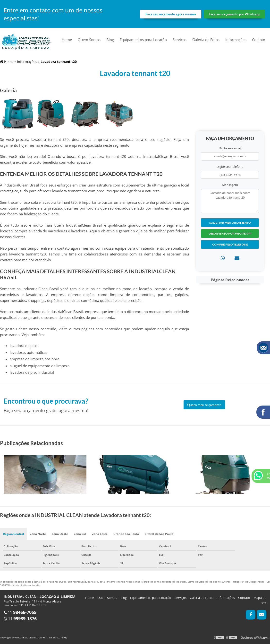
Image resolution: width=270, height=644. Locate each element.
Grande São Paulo (126, 534)
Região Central (13, 534)
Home (67, 40)
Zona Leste (100, 534)
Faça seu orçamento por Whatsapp (235, 14)
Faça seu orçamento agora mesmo (171, 14)
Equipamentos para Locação (143, 40)
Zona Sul (80, 534)
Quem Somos (89, 40)
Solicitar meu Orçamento (230, 223)
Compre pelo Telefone (230, 244)
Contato (259, 40)
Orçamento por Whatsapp (230, 233)
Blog (110, 40)
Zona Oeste (60, 534)
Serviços (180, 40)
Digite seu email (230, 148)
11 (20, 612)
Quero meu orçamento (204, 405)
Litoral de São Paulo (159, 534)
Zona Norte (38, 534)
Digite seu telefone (230, 167)
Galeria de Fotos (206, 40)
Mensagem (230, 185)
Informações (236, 40)
